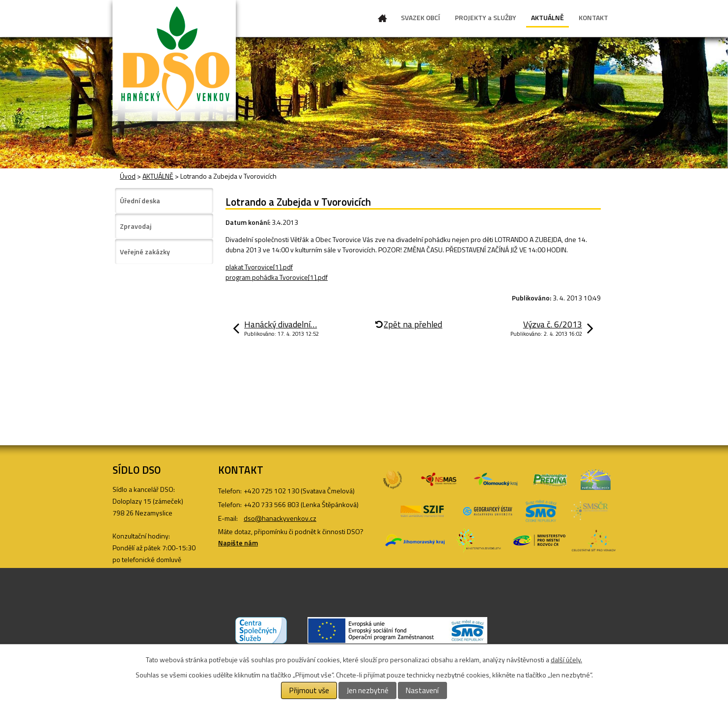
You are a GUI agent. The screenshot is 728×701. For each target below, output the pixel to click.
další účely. (566, 660)
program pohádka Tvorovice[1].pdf (277, 277)
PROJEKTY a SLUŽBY (486, 17)
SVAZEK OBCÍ (420, 17)
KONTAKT (593, 17)
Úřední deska (140, 201)
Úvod (383, 20)
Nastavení (422, 690)
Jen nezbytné (368, 690)
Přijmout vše (309, 690)
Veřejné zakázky (145, 252)
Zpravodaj (136, 226)
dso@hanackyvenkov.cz (280, 518)
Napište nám (238, 543)
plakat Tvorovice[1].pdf (259, 267)
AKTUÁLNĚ (547, 17)
